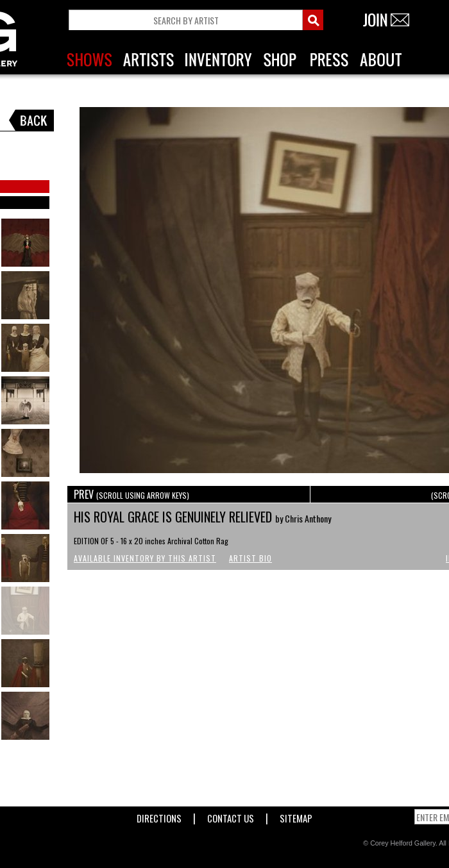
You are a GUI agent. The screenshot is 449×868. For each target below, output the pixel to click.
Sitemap (296, 816)
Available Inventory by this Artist (145, 558)
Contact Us (231, 816)
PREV (131, 494)
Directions (159, 816)
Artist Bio (250, 558)
